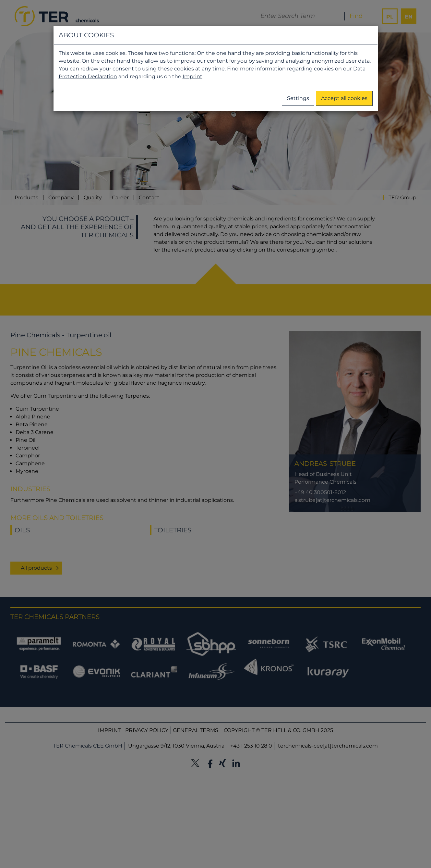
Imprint (192, 76)
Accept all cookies (344, 98)
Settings (298, 98)
